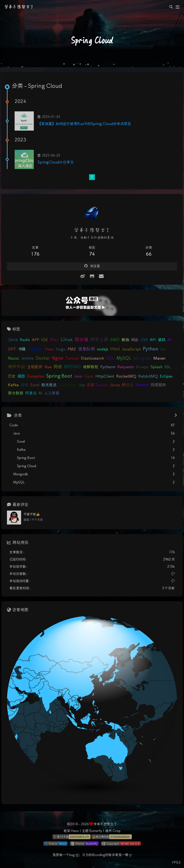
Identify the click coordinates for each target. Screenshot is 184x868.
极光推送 (49, 385)
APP (36, 340)
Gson (89, 377)
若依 (24, 385)
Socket (102, 385)
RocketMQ (126, 377)
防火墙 (81, 340)
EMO (115, 340)
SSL (168, 367)
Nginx (57, 358)
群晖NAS (72, 367)
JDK (144, 340)
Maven (159, 359)
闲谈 (135, 340)
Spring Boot (59, 376)
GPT (12, 349)
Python (150, 349)
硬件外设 (17, 367)
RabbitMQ (148, 377)
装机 (162, 340)
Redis (25, 340)
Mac (54, 340)
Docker (43, 358)
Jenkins (27, 358)
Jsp (82, 385)
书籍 (22, 349)
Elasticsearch (92, 358)
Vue (48, 367)
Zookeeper (68, 385)
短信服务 (158, 385)
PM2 (72, 349)
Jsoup (115, 385)
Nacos (13, 358)
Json (78, 377)
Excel (35, 385)
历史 (12, 377)
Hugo (61, 349)
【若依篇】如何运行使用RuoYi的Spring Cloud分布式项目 (84, 124)
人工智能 (52, 393)
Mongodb (142, 359)
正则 (90, 385)
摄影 (21, 377)
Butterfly (96, 831)
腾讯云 (128, 385)
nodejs (103, 349)
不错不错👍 (32, 515)
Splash (157, 367)
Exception (36, 376)
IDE (45, 340)
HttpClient (105, 376)
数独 (125, 340)
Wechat (142, 385)
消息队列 (86, 349)
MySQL (124, 358)
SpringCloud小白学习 (56, 162)
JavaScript (131, 349)
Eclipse (166, 377)
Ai (40, 393)
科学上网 (99, 340)
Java (13, 340)
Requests (126, 367)
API (153, 340)
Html (115, 349)
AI (169, 340)
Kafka (13, 385)
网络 (58, 367)
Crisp (117, 831)
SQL (110, 358)
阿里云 (31, 393)
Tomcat (72, 358)
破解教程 (91, 367)
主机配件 (35, 367)
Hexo (49, 349)
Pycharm (108, 367)
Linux (67, 340)
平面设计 (35, 349)
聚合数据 (16, 393)
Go (163, 349)
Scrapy (142, 367)
